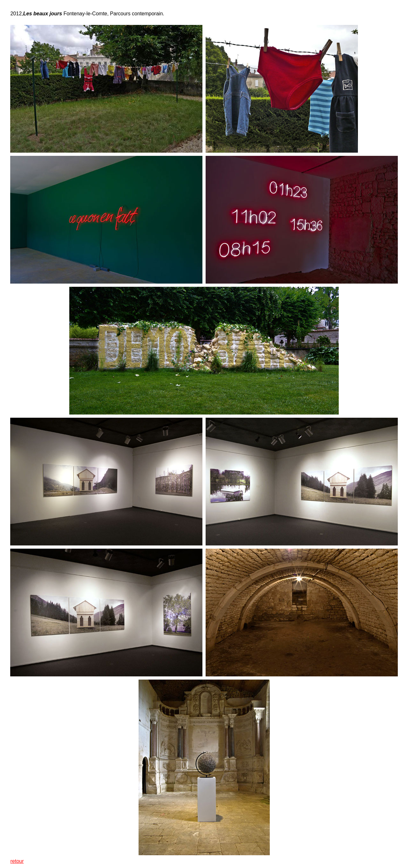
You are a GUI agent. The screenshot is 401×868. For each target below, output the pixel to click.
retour (17, 861)
